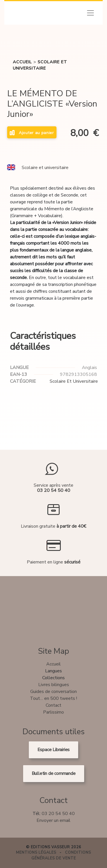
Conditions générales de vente (61, 855)
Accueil (22, 62)
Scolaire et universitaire (45, 168)
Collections (53, 678)
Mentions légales (36, 853)
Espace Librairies (54, 750)
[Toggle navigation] (90, 13)
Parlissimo (53, 712)
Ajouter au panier (32, 133)
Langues (53, 671)
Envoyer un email (53, 820)
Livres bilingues (54, 685)
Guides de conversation (53, 692)
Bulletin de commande (54, 773)
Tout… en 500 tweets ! (53, 698)
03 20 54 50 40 (58, 814)
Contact (53, 705)
